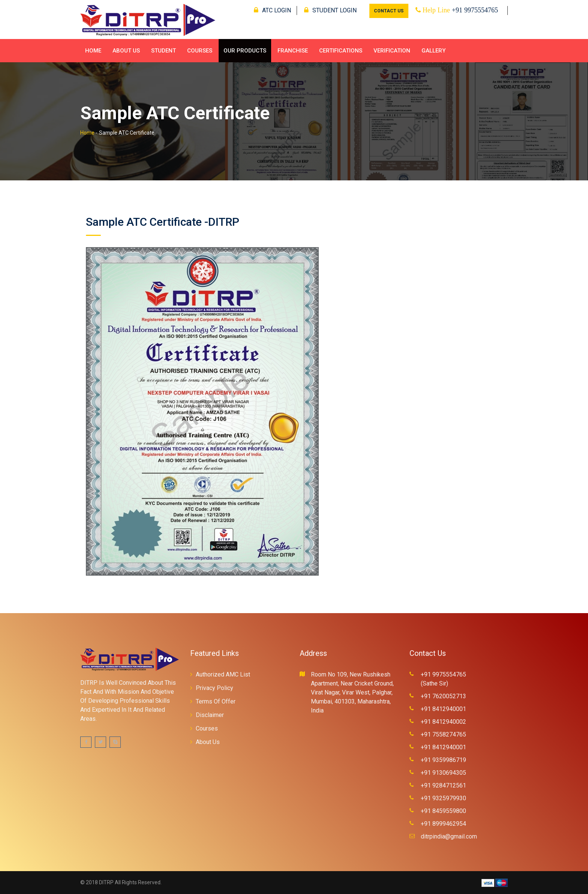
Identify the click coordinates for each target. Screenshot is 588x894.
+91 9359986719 (443, 760)
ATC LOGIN (272, 10)
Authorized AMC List (223, 674)
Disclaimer (210, 715)
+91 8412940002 (443, 722)
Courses (200, 51)
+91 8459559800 (443, 811)
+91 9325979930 (443, 798)
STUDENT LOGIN (330, 10)
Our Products (245, 51)
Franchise (293, 51)
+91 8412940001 (443, 709)
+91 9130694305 (443, 773)
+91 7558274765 (443, 734)
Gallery (433, 51)
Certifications (341, 51)
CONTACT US (389, 11)
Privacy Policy (214, 688)
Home (93, 51)
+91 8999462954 (443, 824)
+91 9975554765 (475, 10)
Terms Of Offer (216, 701)
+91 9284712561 (443, 785)
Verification (392, 51)
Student (163, 51)
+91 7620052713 (443, 696)
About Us (126, 51)
